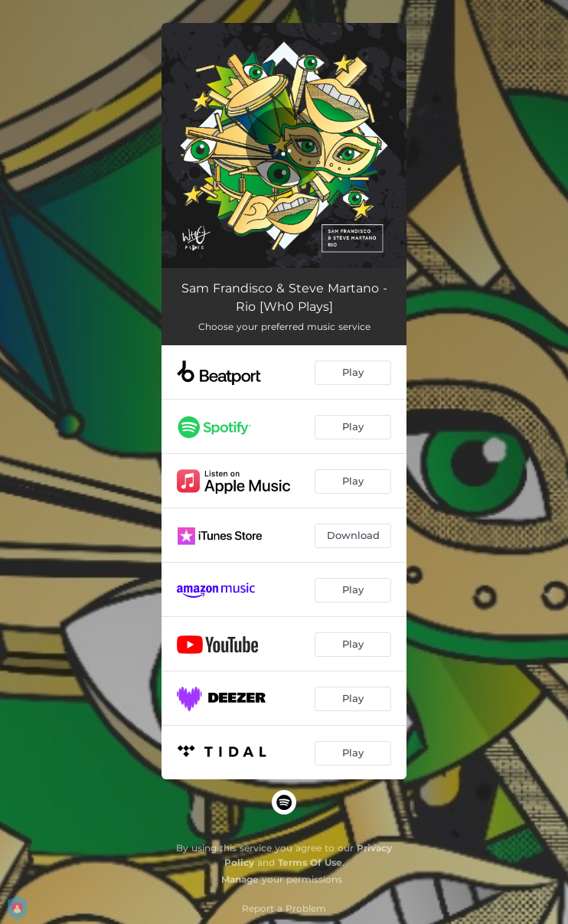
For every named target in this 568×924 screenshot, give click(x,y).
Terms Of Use (310, 862)
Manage (240, 879)
